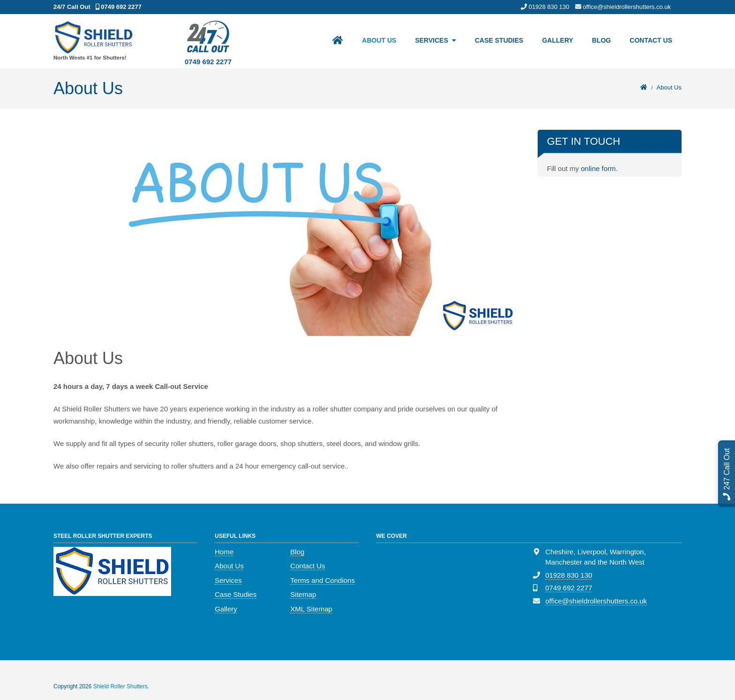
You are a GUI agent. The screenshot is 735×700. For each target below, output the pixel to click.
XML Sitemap (311, 609)
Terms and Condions (322, 580)
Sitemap (303, 594)
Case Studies (499, 40)
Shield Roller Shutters (120, 686)
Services (431, 40)
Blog (601, 40)
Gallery (557, 40)
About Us (379, 40)
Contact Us (651, 40)
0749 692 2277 (208, 62)
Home (224, 552)
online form (598, 168)
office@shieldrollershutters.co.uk (596, 601)
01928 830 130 (569, 575)
